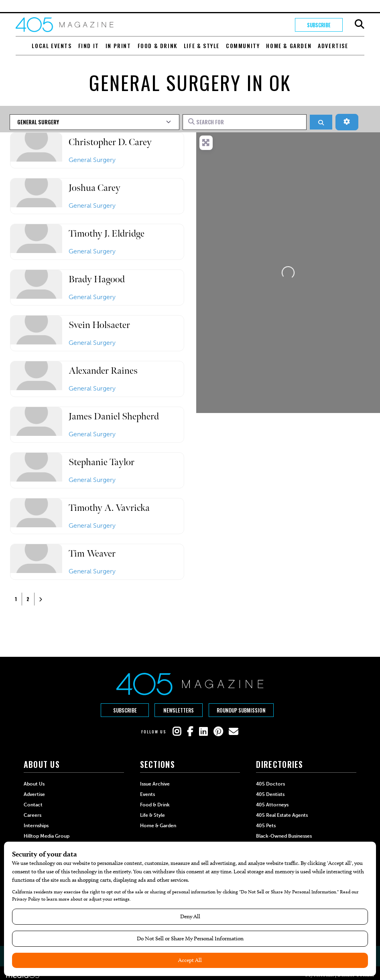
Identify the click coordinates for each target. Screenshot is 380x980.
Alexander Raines (103, 371)
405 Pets (266, 825)
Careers (33, 815)
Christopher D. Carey (110, 142)
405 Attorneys (272, 804)
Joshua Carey (94, 188)
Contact (33, 804)
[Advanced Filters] (347, 122)
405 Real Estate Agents (282, 815)
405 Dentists (270, 794)
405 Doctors (270, 784)
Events (147, 794)
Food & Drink (157, 46)
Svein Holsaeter (99, 325)
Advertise (333, 46)
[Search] (321, 122)
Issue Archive (155, 784)
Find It (89, 46)
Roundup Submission (241, 710)
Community (243, 46)
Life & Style (202, 46)
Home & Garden (289, 46)
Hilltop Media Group (47, 836)
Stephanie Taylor (102, 462)
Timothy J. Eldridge (107, 234)
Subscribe (319, 25)
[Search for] (245, 122)
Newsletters (179, 710)
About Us (34, 784)
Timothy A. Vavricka (109, 508)
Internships (36, 825)
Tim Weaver (92, 554)
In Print (118, 46)
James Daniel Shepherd (114, 416)
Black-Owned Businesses (284, 836)
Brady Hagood (97, 279)
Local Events (52, 46)
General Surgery (92, 160)
